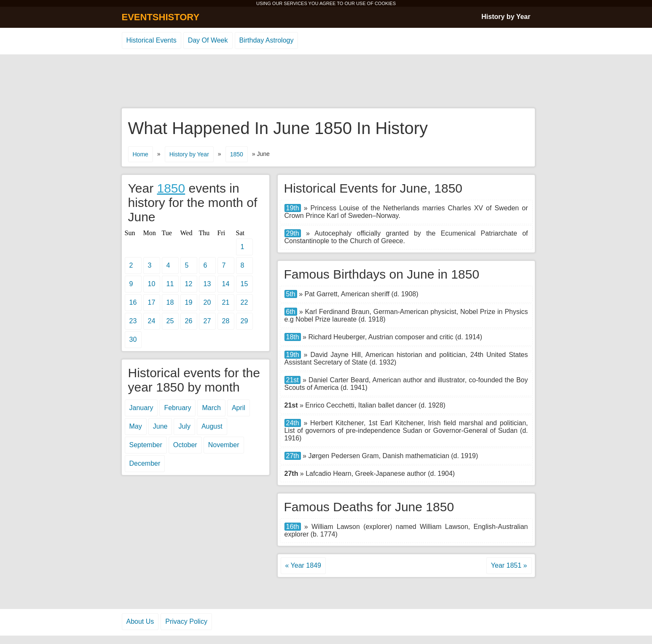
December (145, 463)
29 (244, 321)
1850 (237, 154)
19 (189, 302)
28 (226, 321)
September (146, 445)
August (212, 426)
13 (207, 284)
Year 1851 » (509, 565)
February (177, 408)
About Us (140, 621)
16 (133, 302)
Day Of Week (208, 40)
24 (152, 321)
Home (141, 154)
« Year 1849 (303, 565)
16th (293, 527)
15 (244, 284)
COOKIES (385, 3)
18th (293, 337)
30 (133, 339)
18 (170, 302)
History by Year (506, 17)
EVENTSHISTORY (161, 17)
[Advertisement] (326, 82)
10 (152, 284)
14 (226, 284)
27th (293, 456)
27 (207, 321)
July (184, 426)
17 (152, 302)
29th (293, 233)
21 (226, 302)
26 (189, 321)
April (239, 408)
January (141, 408)
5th (291, 294)
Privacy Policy (186, 621)
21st (292, 380)
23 (133, 321)
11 (170, 284)
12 (189, 284)
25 (170, 321)
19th (293, 208)
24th (293, 423)
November (224, 445)
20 (207, 302)
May (136, 426)
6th (291, 312)
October (185, 445)
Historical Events (152, 40)
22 (244, 302)
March (211, 408)
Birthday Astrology (267, 40)
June (160, 426)
